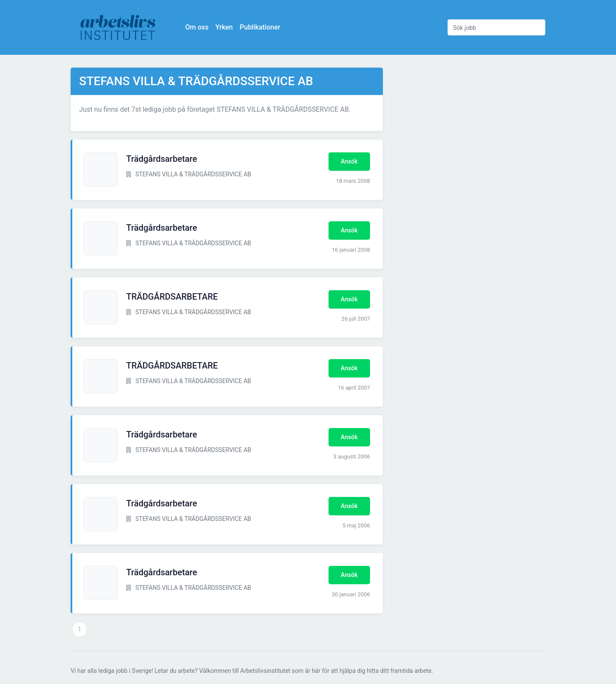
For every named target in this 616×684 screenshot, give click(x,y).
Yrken (224, 27)
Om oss (197, 27)
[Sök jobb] (496, 27)
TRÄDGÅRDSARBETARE (172, 297)
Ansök (349, 161)
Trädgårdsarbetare (162, 159)
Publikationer (260, 27)
